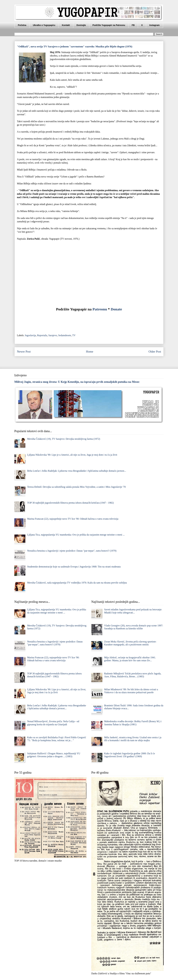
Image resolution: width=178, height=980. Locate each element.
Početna (22, 25)
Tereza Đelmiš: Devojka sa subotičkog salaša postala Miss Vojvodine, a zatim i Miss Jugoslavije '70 (76, 487)
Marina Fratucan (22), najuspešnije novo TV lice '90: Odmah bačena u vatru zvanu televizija (73, 519)
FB (133, 25)
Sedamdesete (65, 335)
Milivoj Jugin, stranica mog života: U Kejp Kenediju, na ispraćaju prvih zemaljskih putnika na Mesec (77, 382)
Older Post (155, 352)
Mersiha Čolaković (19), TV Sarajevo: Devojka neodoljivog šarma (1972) (64, 439)
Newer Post (24, 352)
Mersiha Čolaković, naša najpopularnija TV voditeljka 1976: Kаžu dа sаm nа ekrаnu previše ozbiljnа (77, 583)
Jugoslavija (30, 335)
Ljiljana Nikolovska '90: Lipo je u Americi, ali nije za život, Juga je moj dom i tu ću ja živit (72, 455)
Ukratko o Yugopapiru (44, 25)
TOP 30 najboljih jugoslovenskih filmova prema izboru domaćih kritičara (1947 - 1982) (70, 503)
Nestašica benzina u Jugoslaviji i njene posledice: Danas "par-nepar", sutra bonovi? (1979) (72, 551)
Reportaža (42, 335)
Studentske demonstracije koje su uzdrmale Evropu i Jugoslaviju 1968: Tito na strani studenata (74, 567)
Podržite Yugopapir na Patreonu (109, 25)
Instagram (155, 25)
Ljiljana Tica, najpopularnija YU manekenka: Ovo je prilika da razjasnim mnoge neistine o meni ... (76, 535)
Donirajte (81, 25)
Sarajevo (53, 335)
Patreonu (100, 309)
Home (90, 352)
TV (74, 335)
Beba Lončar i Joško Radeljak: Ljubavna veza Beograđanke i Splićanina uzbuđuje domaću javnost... (77, 471)
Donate (116, 309)
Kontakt (66, 25)
